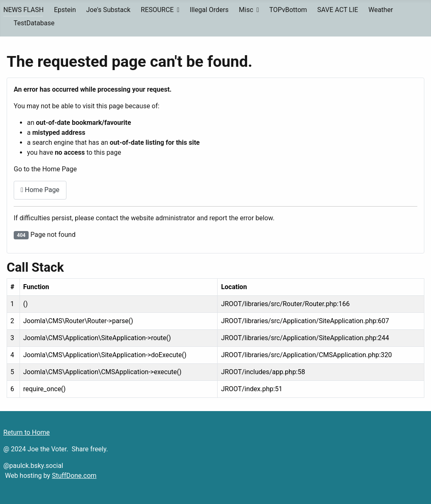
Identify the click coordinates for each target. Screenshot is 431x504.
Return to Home (27, 432)
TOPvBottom (288, 10)
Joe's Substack (109, 10)
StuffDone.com (74, 476)
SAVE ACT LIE (338, 10)
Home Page (40, 190)
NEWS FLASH (23, 10)
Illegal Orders (209, 10)
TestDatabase (34, 23)
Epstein (65, 10)
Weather (381, 10)
